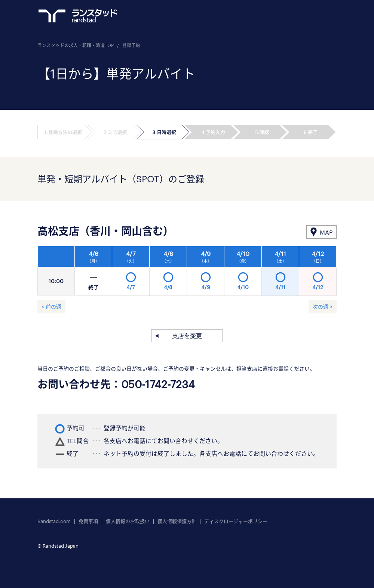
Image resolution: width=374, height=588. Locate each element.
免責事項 (88, 521)
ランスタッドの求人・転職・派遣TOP (76, 45)
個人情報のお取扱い (128, 521)
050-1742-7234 (158, 384)
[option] (206, 273)
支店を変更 (187, 336)
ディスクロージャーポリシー (236, 521)
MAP (326, 232)
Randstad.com (54, 521)
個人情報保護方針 (177, 521)
